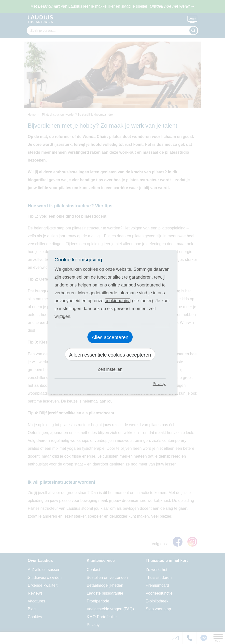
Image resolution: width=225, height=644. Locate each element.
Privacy (159, 384)
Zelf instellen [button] (110, 369)
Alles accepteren (110, 337)
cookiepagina (118, 301)
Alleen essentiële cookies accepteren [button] (110, 355)
